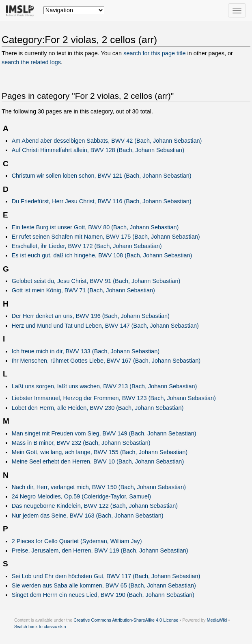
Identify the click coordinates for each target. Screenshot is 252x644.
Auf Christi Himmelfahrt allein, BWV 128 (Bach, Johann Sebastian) (98, 150)
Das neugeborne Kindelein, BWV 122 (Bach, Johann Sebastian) (95, 506)
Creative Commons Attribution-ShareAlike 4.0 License (126, 620)
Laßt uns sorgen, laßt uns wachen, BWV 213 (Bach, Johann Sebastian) (104, 386)
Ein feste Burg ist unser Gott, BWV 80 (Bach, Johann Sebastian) (95, 227)
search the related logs (31, 62)
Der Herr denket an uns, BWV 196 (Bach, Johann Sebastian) (91, 316)
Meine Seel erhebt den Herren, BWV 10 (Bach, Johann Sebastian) (98, 461)
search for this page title (154, 53)
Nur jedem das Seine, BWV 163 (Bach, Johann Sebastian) (88, 516)
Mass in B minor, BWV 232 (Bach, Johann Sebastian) (81, 443)
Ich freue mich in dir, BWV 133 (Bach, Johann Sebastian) (86, 351)
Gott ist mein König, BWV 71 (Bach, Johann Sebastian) (83, 290)
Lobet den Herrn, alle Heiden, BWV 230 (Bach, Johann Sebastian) (98, 408)
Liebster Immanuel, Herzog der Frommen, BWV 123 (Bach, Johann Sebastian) (114, 398)
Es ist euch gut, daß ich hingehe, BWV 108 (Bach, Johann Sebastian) (102, 255)
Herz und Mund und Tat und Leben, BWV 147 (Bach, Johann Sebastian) (105, 326)
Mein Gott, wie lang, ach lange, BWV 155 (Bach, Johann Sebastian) (100, 452)
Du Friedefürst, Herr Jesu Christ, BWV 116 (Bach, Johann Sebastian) (102, 201)
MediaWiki (217, 620)
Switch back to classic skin (40, 627)
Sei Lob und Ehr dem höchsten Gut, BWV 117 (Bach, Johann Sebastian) (106, 576)
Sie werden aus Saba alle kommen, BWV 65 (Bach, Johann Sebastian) (104, 585)
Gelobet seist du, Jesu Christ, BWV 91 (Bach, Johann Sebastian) (96, 281)
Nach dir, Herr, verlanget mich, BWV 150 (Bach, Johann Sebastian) (99, 487)
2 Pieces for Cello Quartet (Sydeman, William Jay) (77, 541)
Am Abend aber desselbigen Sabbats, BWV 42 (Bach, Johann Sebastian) (107, 141)
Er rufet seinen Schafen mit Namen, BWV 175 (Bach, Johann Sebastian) (106, 237)
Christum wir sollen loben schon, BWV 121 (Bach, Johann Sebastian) (102, 176)
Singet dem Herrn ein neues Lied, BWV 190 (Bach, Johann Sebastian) (103, 595)
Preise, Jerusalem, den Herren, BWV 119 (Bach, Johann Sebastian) (100, 550)
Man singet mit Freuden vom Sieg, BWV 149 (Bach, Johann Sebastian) (104, 433)
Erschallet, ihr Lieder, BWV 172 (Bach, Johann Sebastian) (87, 246)
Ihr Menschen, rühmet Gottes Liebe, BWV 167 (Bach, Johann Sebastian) (106, 361)
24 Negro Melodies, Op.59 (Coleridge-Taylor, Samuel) (81, 496)
